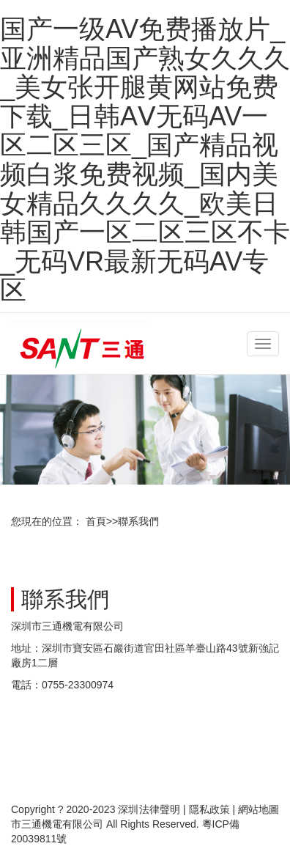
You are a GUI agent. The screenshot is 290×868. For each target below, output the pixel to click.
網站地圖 (259, 809)
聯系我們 (138, 521)
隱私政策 (209, 809)
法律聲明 (160, 809)
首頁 (96, 521)
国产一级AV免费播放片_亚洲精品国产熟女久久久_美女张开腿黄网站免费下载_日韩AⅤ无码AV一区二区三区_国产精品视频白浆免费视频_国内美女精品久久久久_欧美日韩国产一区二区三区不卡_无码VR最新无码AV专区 (145, 159)
